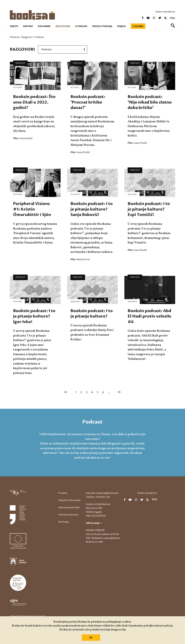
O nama (63, 493)
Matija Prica (83, 259)
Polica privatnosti (68, 515)
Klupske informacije (69, 500)
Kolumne (44, 26)
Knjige (122, 26)
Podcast (20, 63)
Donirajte (64, 522)
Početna (15, 37)
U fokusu (81, 26)
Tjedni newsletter (165, 12)
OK (91, 638)
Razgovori (63, 26)
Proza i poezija (102, 26)
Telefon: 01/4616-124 (98, 497)
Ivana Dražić (26, 138)
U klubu (138, 26)
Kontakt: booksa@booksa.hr (102, 493)
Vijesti (14, 26)
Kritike (28, 26)
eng (173, 18)
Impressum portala (69, 507)
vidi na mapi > (94, 523)
